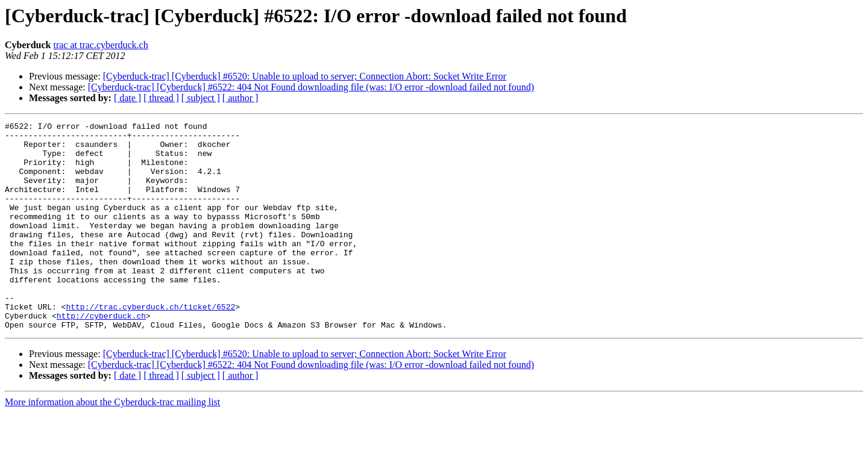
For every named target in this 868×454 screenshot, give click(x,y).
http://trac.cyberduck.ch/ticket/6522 (150, 344)
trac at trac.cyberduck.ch (100, 45)
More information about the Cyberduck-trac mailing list (112, 443)
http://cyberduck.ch (101, 355)
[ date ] (127, 98)
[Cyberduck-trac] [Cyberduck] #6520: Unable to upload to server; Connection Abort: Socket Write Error (305, 76)
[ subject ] (201, 98)
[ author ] (241, 98)
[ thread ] (161, 98)
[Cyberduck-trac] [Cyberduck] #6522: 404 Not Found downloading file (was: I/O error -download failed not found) (311, 87)
